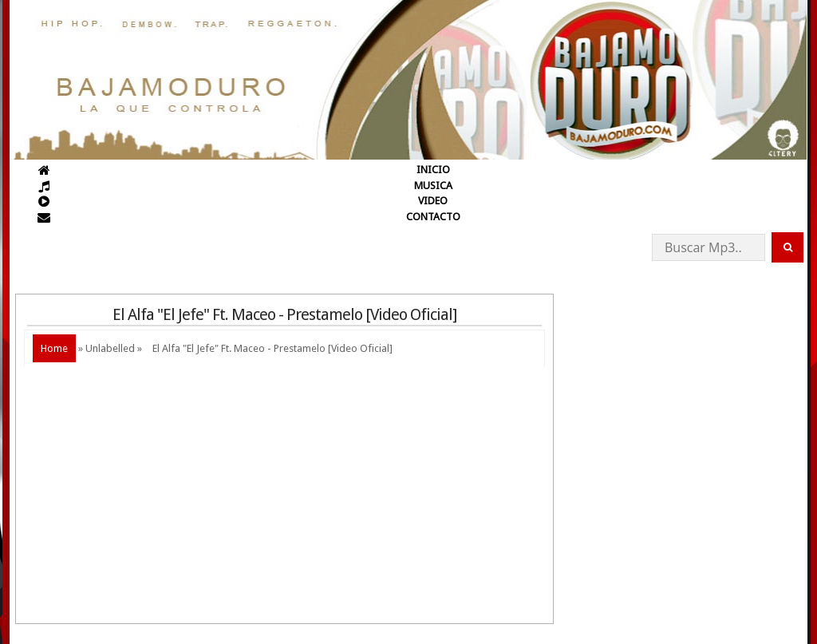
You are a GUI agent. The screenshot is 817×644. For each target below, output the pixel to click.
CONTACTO (433, 217)
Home (54, 348)
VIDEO (433, 201)
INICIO (433, 170)
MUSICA (433, 186)
